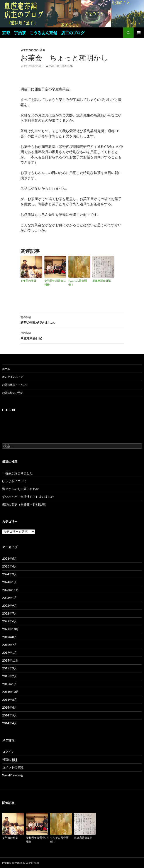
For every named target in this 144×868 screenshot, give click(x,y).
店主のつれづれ (30, 50)
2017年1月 (10, 653)
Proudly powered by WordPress (21, 863)
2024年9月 (10, 574)
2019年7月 (10, 645)
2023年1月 (10, 598)
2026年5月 (10, 558)
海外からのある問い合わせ (20, 489)
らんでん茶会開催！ (78, 283)
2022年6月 (10, 621)
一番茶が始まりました (17, 473)
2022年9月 (10, 605)
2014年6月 (10, 707)
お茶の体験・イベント (15, 385)
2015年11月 (10, 660)
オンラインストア (13, 377)
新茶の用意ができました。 (72, 319)
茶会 (42, 50)
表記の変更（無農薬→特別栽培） (25, 504)
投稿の (10, 760)
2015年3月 (10, 668)
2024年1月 (10, 582)
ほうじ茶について (14, 481)
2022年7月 (10, 613)
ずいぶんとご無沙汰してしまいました (28, 497)
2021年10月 (10, 629)
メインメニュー (139, 33)
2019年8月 (10, 637)
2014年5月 (10, 715)
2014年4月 (10, 723)
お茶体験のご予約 (13, 393)
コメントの (13, 767)
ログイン (8, 752)
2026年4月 (10, 566)
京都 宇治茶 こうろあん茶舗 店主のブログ (43, 33)
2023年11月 (10, 590)
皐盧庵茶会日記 (102, 281)
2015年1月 (10, 684)
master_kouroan (61, 66)
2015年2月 (10, 676)
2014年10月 (10, 692)
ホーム (6, 369)
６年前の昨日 (28, 281)
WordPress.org (13, 775)
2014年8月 (10, 700)
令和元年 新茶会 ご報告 (55, 283)
